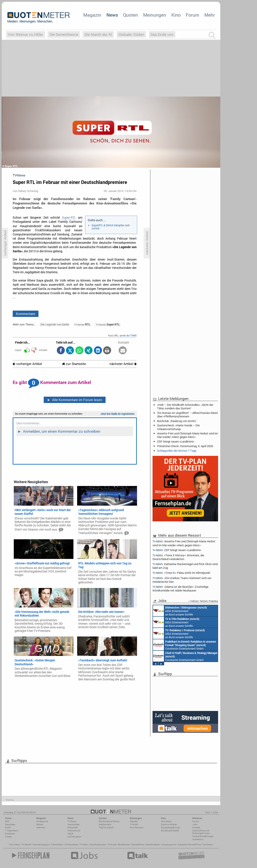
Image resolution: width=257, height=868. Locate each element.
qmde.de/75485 (128, 335)
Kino (176, 15)
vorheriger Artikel (27, 364)
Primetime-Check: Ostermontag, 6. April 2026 (185, 446)
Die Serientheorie (64, 34)
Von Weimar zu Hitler (25, 34)
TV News (84, 845)
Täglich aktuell (106, 827)
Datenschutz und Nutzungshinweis (201, 832)
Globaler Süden (131, 34)
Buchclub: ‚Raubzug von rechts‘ (177, 421)
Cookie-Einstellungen (203, 836)
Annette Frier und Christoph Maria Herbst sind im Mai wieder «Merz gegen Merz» (188, 435)
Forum (192, 15)
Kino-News (166, 821)
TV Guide (112, 845)
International (74, 831)
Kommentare (26, 314)
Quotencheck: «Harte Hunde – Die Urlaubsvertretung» (178, 427)
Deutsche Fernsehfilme (189, 845)
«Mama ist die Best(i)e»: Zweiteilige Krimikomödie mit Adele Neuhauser (181, 589)
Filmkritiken (57, 845)
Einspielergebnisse (170, 827)
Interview (41, 827)
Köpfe (70, 834)
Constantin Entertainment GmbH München (184, 645)
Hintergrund (42, 821)
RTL (82, 324)
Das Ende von (162, 34)
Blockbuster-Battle (170, 831)
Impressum (198, 839)
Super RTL (69, 218)
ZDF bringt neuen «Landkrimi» (176, 441)
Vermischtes (74, 824)
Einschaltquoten (98, 845)
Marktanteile (105, 824)
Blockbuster (124, 845)
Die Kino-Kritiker (169, 824)
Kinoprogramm (169, 845)
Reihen (40, 824)
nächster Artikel (123, 364)
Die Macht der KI (98, 34)
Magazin (92, 15)
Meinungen (155, 15)
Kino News (15, 845)
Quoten (130, 15)
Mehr (210, 15)
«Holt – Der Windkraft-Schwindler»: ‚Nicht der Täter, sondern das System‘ (185, 406)
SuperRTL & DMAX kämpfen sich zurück (111, 227)
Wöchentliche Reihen (109, 821)
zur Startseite (74, 364)
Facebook (10, 834)
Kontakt (196, 827)
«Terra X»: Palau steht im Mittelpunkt (181, 573)
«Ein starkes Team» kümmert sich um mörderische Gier (182, 580)
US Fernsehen (71, 845)
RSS (7, 821)
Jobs (195, 824)
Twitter (8, 837)
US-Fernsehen (74, 837)
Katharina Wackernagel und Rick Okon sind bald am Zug (185, 566)
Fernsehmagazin (41, 845)
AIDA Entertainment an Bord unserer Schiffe (180, 611)
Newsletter (10, 824)
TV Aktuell (26, 845)
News (112, 15)
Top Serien (207, 845)
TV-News (72, 821)
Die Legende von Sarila (55, 324)
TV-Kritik (134, 824)
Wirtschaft (73, 827)
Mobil (8, 827)
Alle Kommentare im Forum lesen (75, 400)
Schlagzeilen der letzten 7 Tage (177, 451)
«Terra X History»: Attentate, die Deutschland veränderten (178, 557)
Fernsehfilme (138, 845)
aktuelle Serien (153, 845)
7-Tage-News (12, 831)
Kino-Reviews (137, 827)
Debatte (134, 821)
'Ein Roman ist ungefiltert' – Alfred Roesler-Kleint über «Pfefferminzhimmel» (188, 415)
